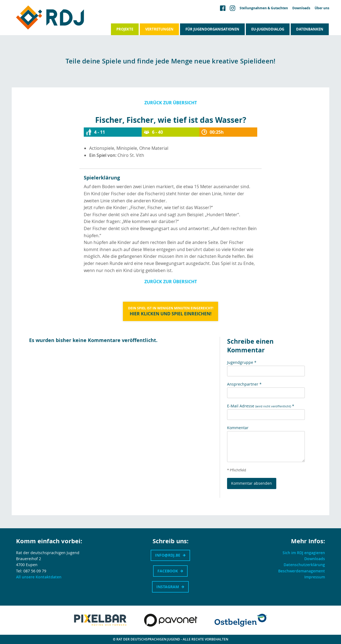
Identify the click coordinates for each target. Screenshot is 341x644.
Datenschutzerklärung (304, 565)
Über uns (322, 8)
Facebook (168, 571)
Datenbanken (310, 29)
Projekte (125, 29)
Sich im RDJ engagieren (304, 553)
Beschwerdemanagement (302, 571)
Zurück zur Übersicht (171, 103)
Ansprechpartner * (244, 384)
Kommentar (238, 428)
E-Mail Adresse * (261, 406)
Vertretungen (159, 29)
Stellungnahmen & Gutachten (264, 8)
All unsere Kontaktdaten (39, 577)
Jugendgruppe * (242, 362)
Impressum (315, 577)
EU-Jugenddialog (268, 29)
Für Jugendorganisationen (212, 29)
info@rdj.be (168, 555)
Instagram (168, 587)
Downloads (301, 8)
